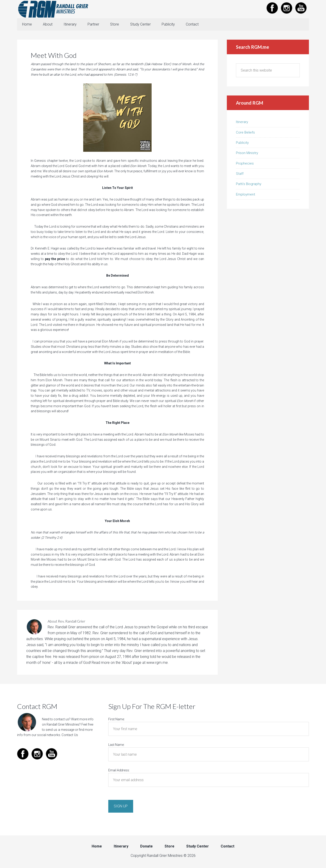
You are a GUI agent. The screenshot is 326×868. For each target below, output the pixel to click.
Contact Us (70, 735)
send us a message (60, 730)
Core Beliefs (245, 133)
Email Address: (119, 771)
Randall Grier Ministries (54, 9)
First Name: (116, 720)
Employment (246, 195)
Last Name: (116, 745)
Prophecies (245, 164)
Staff (240, 174)
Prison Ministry (247, 153)
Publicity (242, 143)
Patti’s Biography (249, 184)
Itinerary (242, 122)
